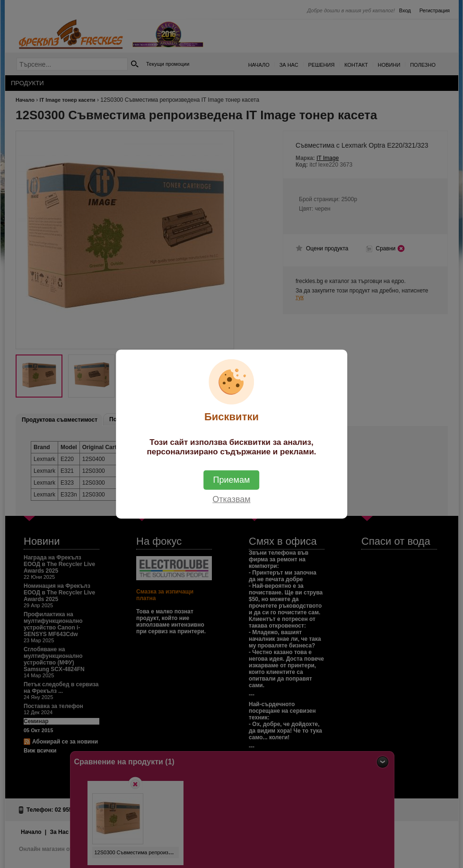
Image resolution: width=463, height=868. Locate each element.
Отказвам (231, 499)
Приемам (232, 479)
